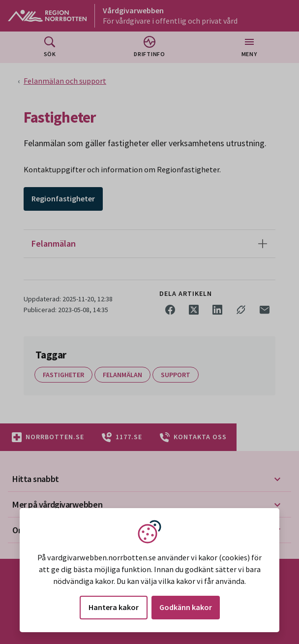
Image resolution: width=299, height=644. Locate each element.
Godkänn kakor (186, 607)
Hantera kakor (114, 607)
